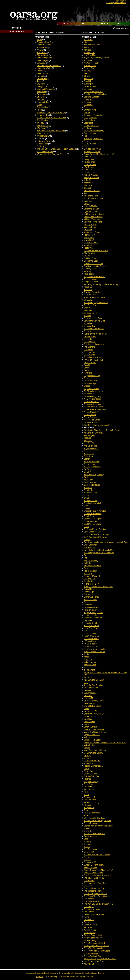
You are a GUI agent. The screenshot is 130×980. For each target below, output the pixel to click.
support (86, 973)
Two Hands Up (43, 126)
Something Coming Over (94, 321)
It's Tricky (88, 677)
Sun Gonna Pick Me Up (94, 329)
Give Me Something (92, 149)
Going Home (89, 589)
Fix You (87, 568)
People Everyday (91, 782)
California (88, 89)
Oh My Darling (90, 771)
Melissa (87, 737)
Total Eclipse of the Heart (94, 914)
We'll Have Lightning (92, 396)
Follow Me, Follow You (93, 139)
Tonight (87, 365)
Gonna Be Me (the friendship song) (99, 154)
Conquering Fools (44, 58)
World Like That (90, 422)
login (117, 1)
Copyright (40, 977)
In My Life (88, 659)
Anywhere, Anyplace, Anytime (96, 58)
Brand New (88, 81)
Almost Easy (42, 47)
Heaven (40, 71)
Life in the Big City (92, 209)
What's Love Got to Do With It (96, 946)
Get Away (41, 63)
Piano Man (88, 787)
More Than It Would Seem (95, 750)
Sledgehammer (90, 836)
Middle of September (93, 219)
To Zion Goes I (90, 363)
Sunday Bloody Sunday (94, 865)
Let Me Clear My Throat (94, 701)
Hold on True (89, 162)
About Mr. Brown (44, 45)
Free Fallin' (88, 581)
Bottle (86, 495)
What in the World (91, 402)
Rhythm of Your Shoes (93, 292)
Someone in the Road (93, 318)
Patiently (87, 271)
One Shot (41, 99)
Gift (85, 146)
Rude (86, 815)
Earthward (88, 128)
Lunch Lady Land (91, 727)
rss (103, 973)
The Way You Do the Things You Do (99, 904)
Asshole (87, 451)
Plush (86, 792)
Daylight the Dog (91, 118)
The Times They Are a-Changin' (97, 896)
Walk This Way (90, 933)
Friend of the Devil (92, 584)
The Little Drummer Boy (94, 888)
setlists (33, 973)
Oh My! (87, 256)
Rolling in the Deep (92, 813)
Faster (86, 558)
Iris (85, 667)
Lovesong (88, 724)
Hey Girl (40, 76)
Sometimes (89, 323)
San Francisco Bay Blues (95, 818)
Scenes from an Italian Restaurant (98, 826)
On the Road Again (92, 774)
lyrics (61, 973)
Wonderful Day (43, 136)
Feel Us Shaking (91, 560)
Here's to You (43, 73)
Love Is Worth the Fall (93, 217)
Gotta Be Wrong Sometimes (49, 66)
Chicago (87, 102)
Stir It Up (41, 146)
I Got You (88, 170)
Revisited (88, 290)
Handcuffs (88, 605)
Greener (87, 602)
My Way (87, 756)
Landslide (88, 696)
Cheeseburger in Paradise (95, 511)
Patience (87, 779)
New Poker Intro (91, 243)
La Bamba (88, 690)
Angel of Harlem (91, 448)
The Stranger (89, 355)
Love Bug (88, 719)
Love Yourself (89, 722)
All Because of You (92, 45)
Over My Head (90, 269)
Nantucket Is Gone (92, 232)
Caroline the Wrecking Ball (95, 94)
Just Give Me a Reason (94, 680)
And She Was (90, 443)
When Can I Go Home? (94, 407)
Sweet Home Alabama (93, 873)
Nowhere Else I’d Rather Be (96, 251)
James (40, 81)
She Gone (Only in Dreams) (96, 303)
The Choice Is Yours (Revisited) (97, 875)
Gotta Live (88, 157)
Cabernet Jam (90, 86)
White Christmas (91, 953)
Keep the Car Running (93, 685)
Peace (40, 105)
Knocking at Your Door (93, 198)
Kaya (86, 683)
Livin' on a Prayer (44, 141)
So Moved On (43, 115)
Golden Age (89, 592)
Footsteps (88, 574)
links (100, 973)
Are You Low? (90, 66)
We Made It (89, 394)
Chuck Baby (89, 516)
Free (86, 141)
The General (89, 881)
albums (70, 973)
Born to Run (89, 490)
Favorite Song (90, 133)
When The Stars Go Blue (94, 948)
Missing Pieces (90, 224)
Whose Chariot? (91, 412)
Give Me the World (92, 152)
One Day (41, 97)
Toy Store (88, 373)
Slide (86, 839)
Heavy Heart (89, 159)
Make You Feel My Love (94, 729)
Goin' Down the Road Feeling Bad (98, 587)
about (91, 973)
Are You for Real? (91, 63)
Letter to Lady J (90, 703)
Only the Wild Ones (92, 776)
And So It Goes (90, 446)
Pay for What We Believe (94, 277)
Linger (86, 709)
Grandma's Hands (91, 597)
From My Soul (90, 144)
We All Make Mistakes (93, 391)
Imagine (87, 657)
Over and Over (43, 102)
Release (87, 805)
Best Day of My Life (92, 467)
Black (86, 477)
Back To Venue (17, 32)
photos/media (77, 973)
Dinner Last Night (91, 126)
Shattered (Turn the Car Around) (51, 112)
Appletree (88, 60)
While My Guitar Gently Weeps (97, 951)
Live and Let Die (91, 711)
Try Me (87, 378)
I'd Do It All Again (91, 175)
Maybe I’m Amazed (92, 735)
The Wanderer (43, 120)
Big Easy (87, 469)
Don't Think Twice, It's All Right (97, 534)
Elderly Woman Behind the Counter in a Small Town (106, 542)
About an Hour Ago (45, 42)
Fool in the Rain (90, 571)
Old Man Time (90, 258)
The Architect (89, 342)
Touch (86, 368)
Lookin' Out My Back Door (95, 714)
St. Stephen (89, 852)
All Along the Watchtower (94, 433)
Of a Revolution (90, 253)
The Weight (89, 907)
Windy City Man (90, 417)
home (28, 973)
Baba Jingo (89, 456)
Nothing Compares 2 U (94, 766)
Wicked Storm (90, 415)
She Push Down (91, 305)
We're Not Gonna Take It (94, 943)
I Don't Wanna (90, 165)
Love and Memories (45, 89)
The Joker (88, 886)
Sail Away (88, 300)
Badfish (87, 459)
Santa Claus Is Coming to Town (97, 821)
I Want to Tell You (91, 644)
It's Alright (88, 188)
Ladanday (88, 201)
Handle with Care (91, 607)
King (86, 193)
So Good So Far (91, 313)
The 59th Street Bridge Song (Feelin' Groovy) (56, 149)
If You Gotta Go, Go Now (94, 652)
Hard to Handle (90, 615)
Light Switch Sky (91, 211)
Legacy (87, 204)
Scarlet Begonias (91, 823)
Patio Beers (89, 274)
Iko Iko (86, 654)
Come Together (90, 521)
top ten (56, 973)
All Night (87, 438)
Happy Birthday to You (93, 613)
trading (51, 973)
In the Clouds (89, 180)
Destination (89, 123)
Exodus (87, 555)
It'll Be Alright (89, 670)
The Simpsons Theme (93, 891)
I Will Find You (90, 172)
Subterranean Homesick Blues (97, 854)
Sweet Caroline (90, 868)
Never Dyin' (89, 240)
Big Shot (87, 472)
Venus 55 (88, 927)
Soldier (87, 847)
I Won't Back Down (92, 646)
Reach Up (88, 287)
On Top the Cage (91, 261)
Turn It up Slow (90, 381)
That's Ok (88, 339)
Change (87, 508)
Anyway (40, 50)
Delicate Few (89, 120)
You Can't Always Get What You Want (100, 959)
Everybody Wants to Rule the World (99, 553)
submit (95, 973)
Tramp (86, 917)
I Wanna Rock (90, 641)
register (123, 1)
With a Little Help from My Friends (51, 154)
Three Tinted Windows (93, 360)
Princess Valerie (91, 279)
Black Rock (42, 53)
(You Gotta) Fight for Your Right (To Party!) (102, 430)
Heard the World (44, 68)
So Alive (87, 841)
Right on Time (90, 295)
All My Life (88, 47)
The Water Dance (91, 901)
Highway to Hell (90, 623)
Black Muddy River (92, 485)
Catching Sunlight (91, 97)
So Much (87, 316)
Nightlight (88, 245)
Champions (89, 99)
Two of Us (88, 922)
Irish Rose (88, 185)
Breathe (87, 498)
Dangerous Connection (94, 115)
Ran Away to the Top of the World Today (101, 284)
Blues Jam (88, 79)
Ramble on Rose (91, 797)
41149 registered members (116, 3)
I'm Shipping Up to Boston (95, 649)
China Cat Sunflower (93, 514)
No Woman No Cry (92, 761)
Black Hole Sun (90, 482)
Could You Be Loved (92, 524)
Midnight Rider (90, 745)
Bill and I (87, 76)
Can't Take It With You (93, 92)
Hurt (86, 631)
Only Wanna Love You (93, 264)
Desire (86, 527)
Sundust (87, 331)
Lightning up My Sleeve (94, 214)
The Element (89, 347)
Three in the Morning (93, 357)
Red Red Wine (90, 800)
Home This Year (91, 628)
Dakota (87, 112)
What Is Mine (42, 133)
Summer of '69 (90, 862)
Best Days (88, 73)
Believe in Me (89, 464)
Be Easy (87, 71)
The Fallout (89, 350)
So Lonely (88, 844)
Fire (85, 136)
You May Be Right (91, 964)
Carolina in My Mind (92, 503)
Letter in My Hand (91, 206)
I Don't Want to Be (92, 636)
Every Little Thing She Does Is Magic (100, 550)
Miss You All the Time (93, 222)
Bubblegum (89, 84)
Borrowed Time (90, 493)
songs (38, 973)
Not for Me (88, 248)
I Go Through (89, 167)
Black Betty (89, 480)
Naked (86, 758)
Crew (86, 107)
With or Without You (92, 956)
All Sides (87, 50)
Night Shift (41, 92)
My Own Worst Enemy (93, 753)
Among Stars (89, 53)
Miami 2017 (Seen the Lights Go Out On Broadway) (106, 742)
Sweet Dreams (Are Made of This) (98, 870)
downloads (44, 973)
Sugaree (87, 857)
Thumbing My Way (92, 909)
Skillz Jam (88, 310)
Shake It (87, 831)
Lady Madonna (90, 693)
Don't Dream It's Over (93, 532)
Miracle (87, 748)
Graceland (88, 594)
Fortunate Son (90, 579)
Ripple (86, 810)
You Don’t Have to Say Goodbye (98, 425)
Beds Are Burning (91, 462)
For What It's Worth (92, 576)
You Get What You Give (94, 961)
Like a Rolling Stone (92, 706)
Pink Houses (89, 789)
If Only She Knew (91, 178)
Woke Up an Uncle (92, 420)
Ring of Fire (89, 808)
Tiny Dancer (89, 912)
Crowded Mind (90, 110)
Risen (39, 110)
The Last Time (90, 352)
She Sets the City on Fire (94, 834)
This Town (41, 123)
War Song (41, 128)
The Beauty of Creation (94, 344)
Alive (86, 42)
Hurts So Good (90, 633)
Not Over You (89, 763)
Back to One (89, 68)
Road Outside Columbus (94, 297)
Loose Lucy (89, 716)
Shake (86, 828)
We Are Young (90, 940)
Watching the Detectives (94, 938)
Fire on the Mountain (93, 566)
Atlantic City (89, 454)
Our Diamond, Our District (95, 266)
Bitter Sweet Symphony (94, 475)
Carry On (88, 506)
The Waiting (89, 899)
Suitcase (87, 860)
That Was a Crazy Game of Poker (51, 118)
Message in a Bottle (92, 740)
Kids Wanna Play (91, 688)
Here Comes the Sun (93, 618)
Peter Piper (89, 784)
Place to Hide (43, 107)
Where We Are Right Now (95, 409)
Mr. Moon (88, 230)
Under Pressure (90, 925)
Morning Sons (90, 227)
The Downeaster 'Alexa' (94, 878)
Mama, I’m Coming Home (95, 732)
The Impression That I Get (95, 883)
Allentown (88, 441)
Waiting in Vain (90, 930)
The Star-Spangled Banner (95, 894)
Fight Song (88, 563)
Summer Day (89, 326)
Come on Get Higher (93, 519)
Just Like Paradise (92, 191)
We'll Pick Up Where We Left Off (51, 131)
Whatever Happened (93, 404)
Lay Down (41, 84)
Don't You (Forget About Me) (96, 537)
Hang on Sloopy (91, 610)
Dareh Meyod (43, 60)
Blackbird (88, 488)
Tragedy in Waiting (92, 376)
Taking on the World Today (95, 334)
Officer (86, 769)
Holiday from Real (91, 626)
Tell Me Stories (90, 336)
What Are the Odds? (92, 399)
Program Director (91, 282)
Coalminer (88, 105)
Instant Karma (90, 662)
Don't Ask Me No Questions (95, 529)
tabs (65, 973)
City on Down (43, 55)
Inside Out (88, 183)
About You (88, 40)
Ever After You (90, 547)
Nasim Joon (89, 238)
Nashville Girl (89, 235)
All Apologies (89, 435)
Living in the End (44, 86)
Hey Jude (88, 620)
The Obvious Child (45, 152)
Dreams (87, 540)
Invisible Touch (90, 665)
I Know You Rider (91, 639)
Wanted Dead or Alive (93, 935)
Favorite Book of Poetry (94, 131)
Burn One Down (91, 501)
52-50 (39, 40)
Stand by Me (42, 144)
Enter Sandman (90, 545)
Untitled (87, 386)
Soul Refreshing (91, 849)
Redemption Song (91, 802)
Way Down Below (91, 389)
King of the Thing (91, 196)
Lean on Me (89, 698)
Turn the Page (90, 383)
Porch (86, 795)
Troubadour (89, 920)
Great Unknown (90, 600)
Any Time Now (90, 55)
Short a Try (88, 308)
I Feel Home (42, 79)
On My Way (42, 94)
